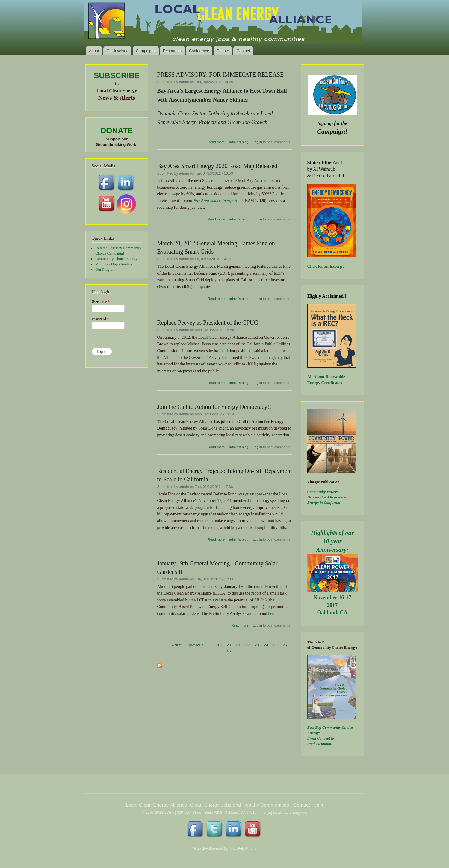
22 (247, 645)
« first (177, 645)
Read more (216, 142)
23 (257, 645)
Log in (257, 142)
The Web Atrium (242, 849)
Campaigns (146, 51)
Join (319, 805)
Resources (172, 51)
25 (275, 645)
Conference (199, 51)
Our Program (105, 270)
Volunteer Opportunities (114, 264)
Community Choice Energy (116, 259)
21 (238, 645)
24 (266, 645)
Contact (243, 51)
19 (220, 645)
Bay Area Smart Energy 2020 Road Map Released (217, 166)
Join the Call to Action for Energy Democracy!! (214, 407)
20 (229, 645)
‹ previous (195, 645)
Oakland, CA (332, 613)
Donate (223, 51)
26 (285, 645)
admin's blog (239, 142)
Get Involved (118, 51)
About (94, 51)
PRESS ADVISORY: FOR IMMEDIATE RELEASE (221, 75)
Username (101, 302)
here (272, 614)
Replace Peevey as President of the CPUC (208, 323)
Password (100, 319)
